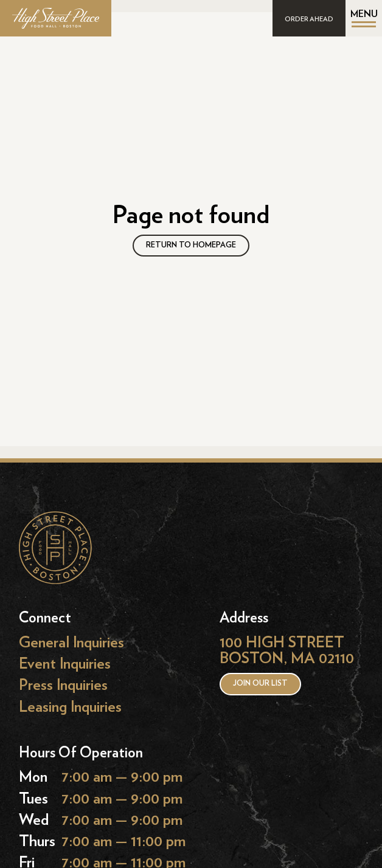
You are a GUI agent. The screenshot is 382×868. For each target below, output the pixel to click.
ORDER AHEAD (309, 19)
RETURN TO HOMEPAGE (191, 245)
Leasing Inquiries (70, 707)
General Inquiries (71, 643)
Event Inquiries (65, 664)
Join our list (260, 684)
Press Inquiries (63, 685)
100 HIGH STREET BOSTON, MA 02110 (287, 651)
